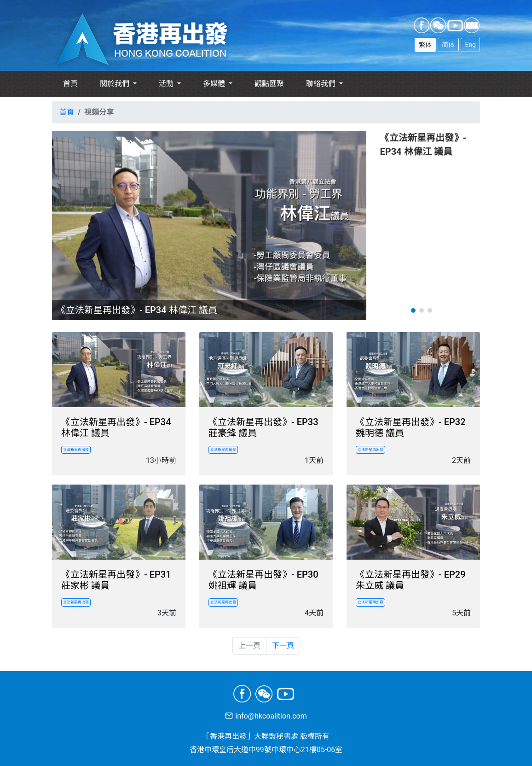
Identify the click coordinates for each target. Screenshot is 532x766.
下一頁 (283, 646)
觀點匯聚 (269, 84)
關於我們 (116, 84)
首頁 (70, 84)
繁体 (425, 45)
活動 (167, 84)
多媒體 (215, 84)
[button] (413, 310)
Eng (470, 45)
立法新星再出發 (76, 450)
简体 (448, 45)
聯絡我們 (322, 84)
